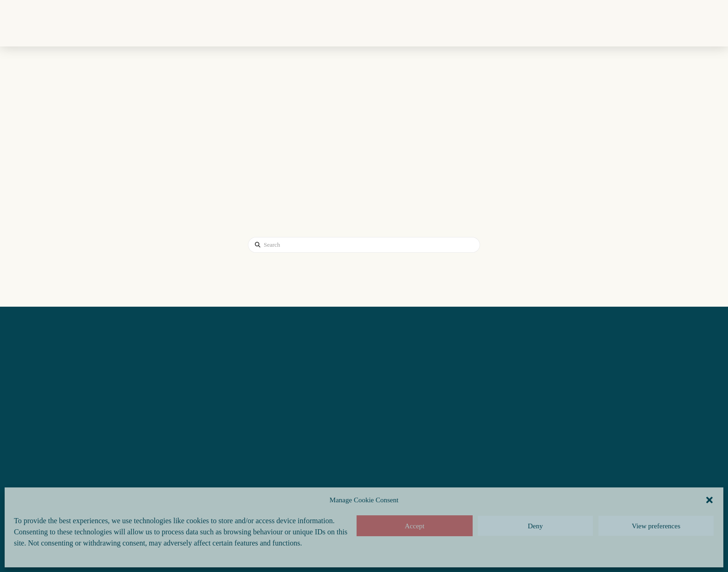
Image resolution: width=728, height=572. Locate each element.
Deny (536, 526)
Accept (415, 526)
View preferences (656, 526)
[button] (709, 500)
